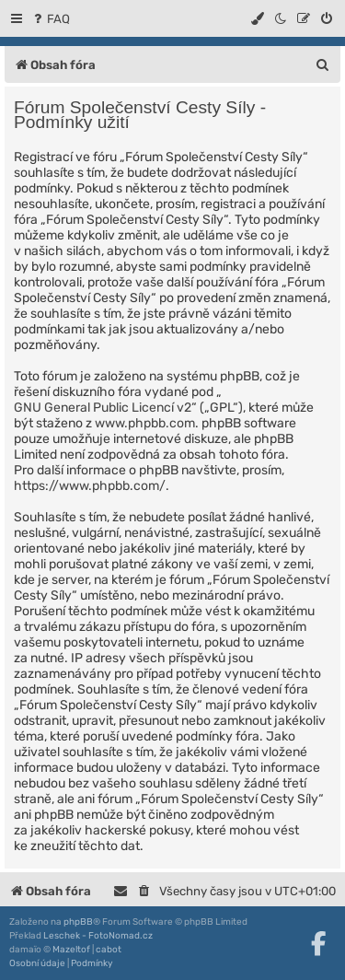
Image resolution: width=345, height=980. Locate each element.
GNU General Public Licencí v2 (103, 408)
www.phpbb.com (145, 423)
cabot (109, 950)
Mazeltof (71, 950)
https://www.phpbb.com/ (90, 486)
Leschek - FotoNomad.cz (98, 936)
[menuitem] (50, 19)
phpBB (78, 922)
